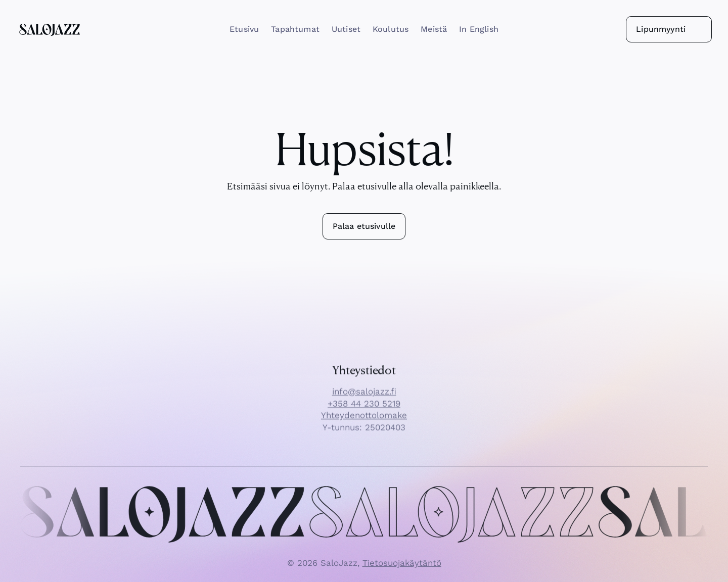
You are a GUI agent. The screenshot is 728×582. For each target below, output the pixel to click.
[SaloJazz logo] (50, 29)
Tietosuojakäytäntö (402, 568)
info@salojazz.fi (364, 397)
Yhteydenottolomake (364, 420)
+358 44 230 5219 (364, 408)
